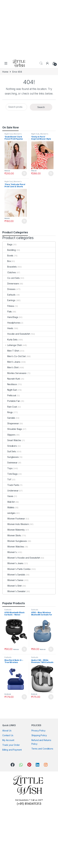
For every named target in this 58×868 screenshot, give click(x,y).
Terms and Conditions (42, 749)
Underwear (11, 491)
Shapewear (11, 423)
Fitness (8, 306)
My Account (8, 740)
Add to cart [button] (24, 173)
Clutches (9, 272)
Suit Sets (9, 451)
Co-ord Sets (11, 278)
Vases (8, 496)
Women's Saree (13, 580)
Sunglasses (11, 457)
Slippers (9, 435)
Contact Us (8, 735)
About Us (7, 731)
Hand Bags (10, 317)
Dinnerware (11, 284)
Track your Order (11, 745)
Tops (8, 468)
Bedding (9, 250)
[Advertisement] (29, 29)
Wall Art (9, 502)
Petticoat (9, 395)
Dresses (9, 289)
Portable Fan (11, 401)
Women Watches (13, 547)
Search (41, 63)
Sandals (9, 418)
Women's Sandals (14, 575)
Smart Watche (12, 440)
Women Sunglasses (15, 541)
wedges (9, 513)
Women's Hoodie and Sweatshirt (21, 558)
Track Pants (11, 485)
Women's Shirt (12, 586)
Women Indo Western (16, 524)
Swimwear (10, 463)
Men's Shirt (11, 367)
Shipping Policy (39, 735)
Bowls (8, 256)
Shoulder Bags (12, 429)
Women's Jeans (13, 563)
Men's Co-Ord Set (14, 356)
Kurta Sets (10, 340)
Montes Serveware (15, 373)
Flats (7, 312)
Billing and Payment (12, 750)
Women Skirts (12, 535)
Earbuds (9, 295)
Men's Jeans (11, 362)
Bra (7, 261)
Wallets (9, 507)
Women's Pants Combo (17, 569)
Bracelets (10, 267)
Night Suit (9, 134)
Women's (17, 134)
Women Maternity (14, 530)
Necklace (10, 384)
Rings (8, 412)
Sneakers (10, 446)
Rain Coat (10, 407)
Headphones (12, 323)
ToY (7, 479)
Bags (7, 244)
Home (5, 72)
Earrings (9, 300)
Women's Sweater (14, 591)
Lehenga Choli (12, 345)
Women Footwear (14, 519)
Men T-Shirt (11, 351)
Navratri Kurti (11, 379)
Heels (8, 328)
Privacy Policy (38, 731)
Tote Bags (10, 474)
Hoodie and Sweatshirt (16, 334)
